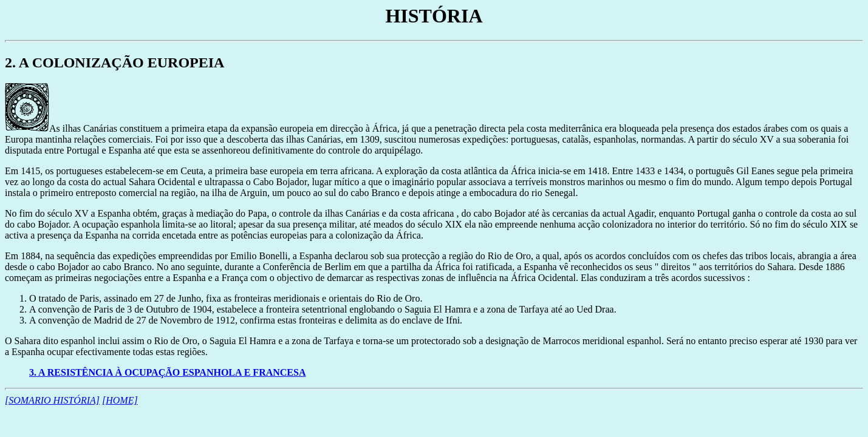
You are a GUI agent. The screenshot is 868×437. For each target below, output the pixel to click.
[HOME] (120, 400)
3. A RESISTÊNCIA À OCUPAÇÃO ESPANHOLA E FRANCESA (167, 372)
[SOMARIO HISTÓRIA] (52, 400)
